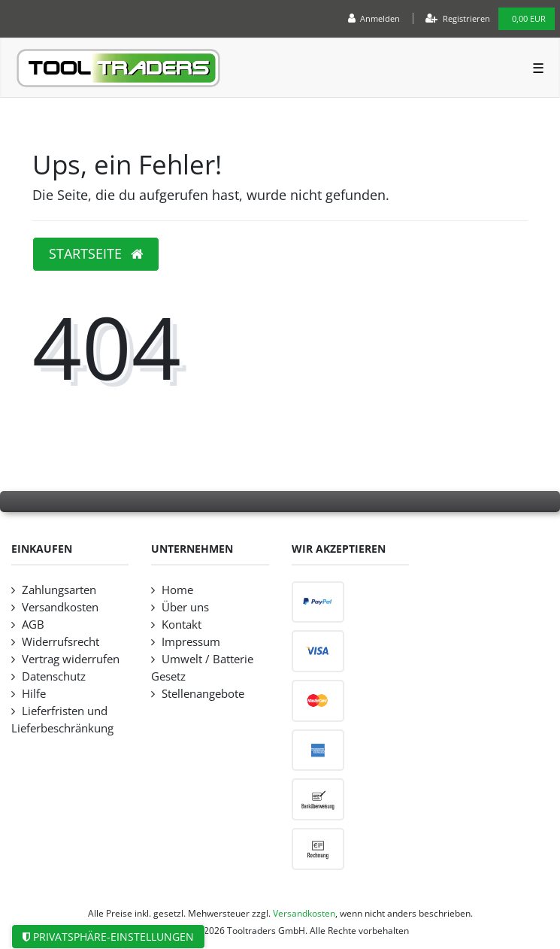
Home (177, 590)
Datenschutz (54, 676)
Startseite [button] (96, 253)
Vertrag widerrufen (71, 659)
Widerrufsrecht (61, 642)
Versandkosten (60, 607)
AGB (33, 625)
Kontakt (182, 625)
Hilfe (34, 694)
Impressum (191, 642)
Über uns (185, 607)
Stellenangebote (203, 694)
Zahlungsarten (59, 590)
